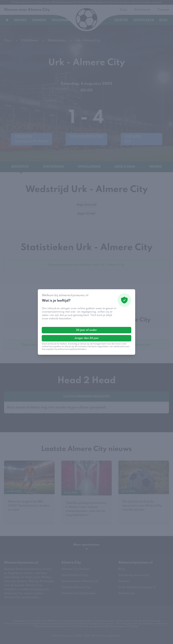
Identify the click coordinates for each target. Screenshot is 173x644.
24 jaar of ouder (86, 330)
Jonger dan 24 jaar (87, 338)
